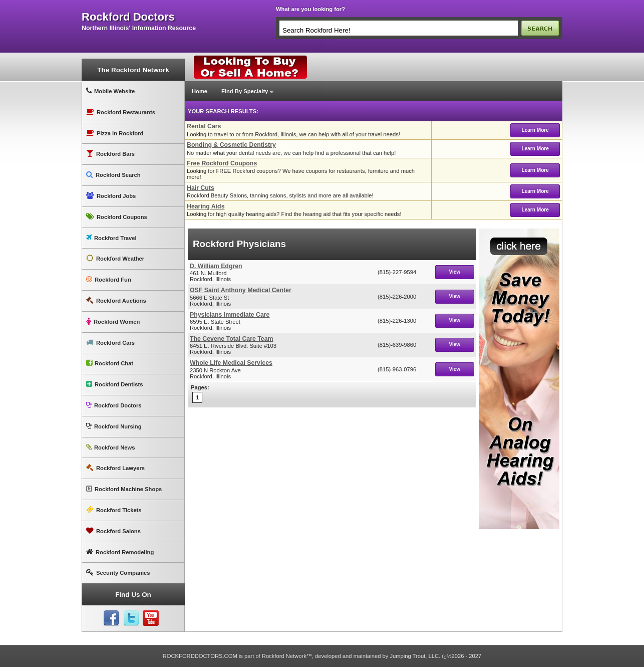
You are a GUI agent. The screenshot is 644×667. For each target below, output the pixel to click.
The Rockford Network (133, 70)
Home (200, 91)
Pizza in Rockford (115, 133)
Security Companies (118, 573)
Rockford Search (113, 175)
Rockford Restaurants (121, 112)
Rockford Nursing (114, 426)
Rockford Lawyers (115, 468)
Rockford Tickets (114, 510)
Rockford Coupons (117, 217)
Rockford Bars (110, 154)
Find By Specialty (245, 91)
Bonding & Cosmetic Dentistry (231, 145)
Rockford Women (113, 321)
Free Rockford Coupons (222, 163)
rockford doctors (128, 17)
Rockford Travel (111, 238)
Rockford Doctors (114, 405)
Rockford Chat (110, 363)
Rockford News (110, 447)
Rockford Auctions (116, 300)
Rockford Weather (115, 258)
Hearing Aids (206, 206)
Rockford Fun (109, 279)
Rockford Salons (113, 531)
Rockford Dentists (114, 384)
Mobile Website (110, 91)
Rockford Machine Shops (124, 489)
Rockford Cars (110, 343)
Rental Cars (204, 126)
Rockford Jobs (111, 196)
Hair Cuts (201, 188)
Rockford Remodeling (120, 552)
